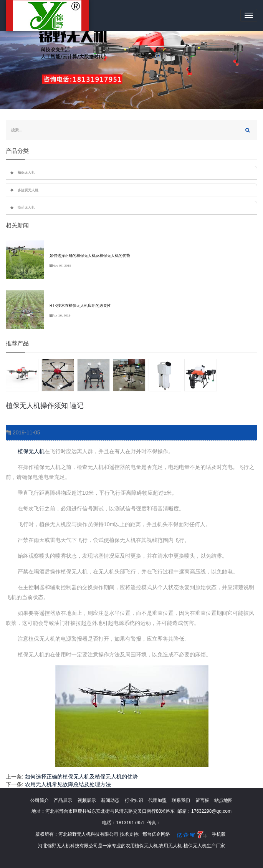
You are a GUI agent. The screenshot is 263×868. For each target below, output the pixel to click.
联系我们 (181, 800)
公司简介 (40, 800)
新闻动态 (110, 800)
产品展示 (63, 800)
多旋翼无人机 (28, 190)
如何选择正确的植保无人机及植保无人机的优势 (81, 777)
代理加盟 (157, 800)
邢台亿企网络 (156, 834)
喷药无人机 (26, 207)
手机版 (219, 834)
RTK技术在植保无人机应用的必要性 (80, 306)
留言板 (202, 800)
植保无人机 (30, 451)
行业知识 (134, 800)
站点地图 (223, 800)
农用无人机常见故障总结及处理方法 (68, 784)
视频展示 (87, 800)
